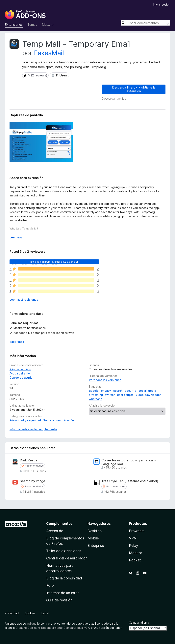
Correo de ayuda (21, 378)
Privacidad (12, 613)
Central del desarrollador (66, 558)
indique (32, 624)
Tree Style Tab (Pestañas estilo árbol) (130, 481)
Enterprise (96, 545)
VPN (133, 538)
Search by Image (33, 481)
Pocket (135, 560)
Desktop (95, 531)
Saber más (17, 342)
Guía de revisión (59, 600)
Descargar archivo (114, 99)
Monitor (136, 553)
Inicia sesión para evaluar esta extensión (54, 262)
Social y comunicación (59, 420)
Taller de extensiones (64, 551)
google (94, 391)
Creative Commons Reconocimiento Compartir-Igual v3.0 (53, 628)
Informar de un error (62, 593)
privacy (106, 391)
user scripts (125, 395)
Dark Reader (29, 460)
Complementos (59, 523)
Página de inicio (20, 369)
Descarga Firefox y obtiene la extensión (134, 89)
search (118, 391)
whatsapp (96, 399)
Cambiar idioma (139, 623)
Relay (134, 545)
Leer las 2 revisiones (24, 300)
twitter (110, 395)
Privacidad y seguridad (25, 420)
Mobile (93, 538)
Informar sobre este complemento (33, 429)
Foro (50, 585)
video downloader (148, 395)
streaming (96, 395)
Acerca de (55, 531)
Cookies (30, 613)
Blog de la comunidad (64, 578)
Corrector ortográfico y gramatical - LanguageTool (129, 462)
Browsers (137, 531)
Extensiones (14, 25)
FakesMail (49, 53)
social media (147, 391)
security (130, 391)
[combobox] (145, 23)
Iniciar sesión (162, 4)
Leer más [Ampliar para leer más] (16, 237)
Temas (32, 25)
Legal (45, 613)
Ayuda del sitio (20, 373)
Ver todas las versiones (105, 380)
